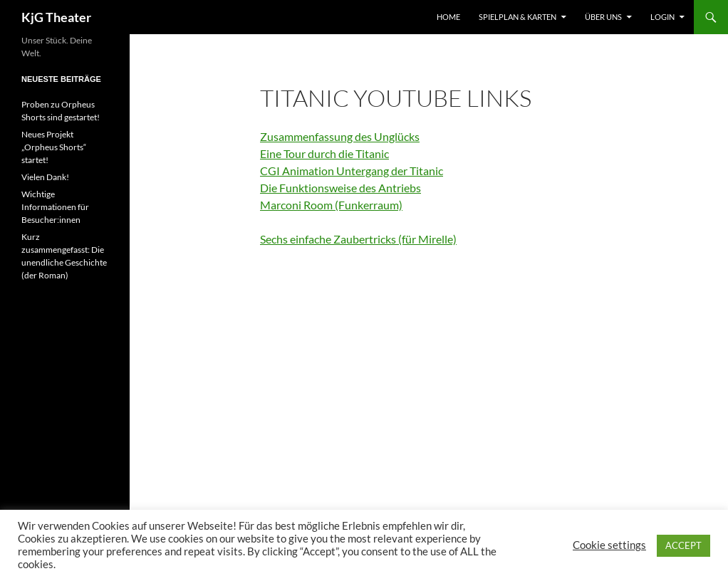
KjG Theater (56, 17)
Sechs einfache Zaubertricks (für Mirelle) (358, 239)
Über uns (603, 17)
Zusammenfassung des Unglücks (340, 136)
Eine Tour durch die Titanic (324, 153)
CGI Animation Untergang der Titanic (352, 171)
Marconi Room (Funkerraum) (331, 205)
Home (448, 17)
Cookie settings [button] (609, 545)
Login (662, 17)
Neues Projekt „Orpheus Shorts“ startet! (54, 147)
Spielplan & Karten (518, 17)
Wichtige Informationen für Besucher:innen (55, 207)
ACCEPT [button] (683, 545)
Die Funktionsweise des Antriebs (340, 188)
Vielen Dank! (45, 177)
